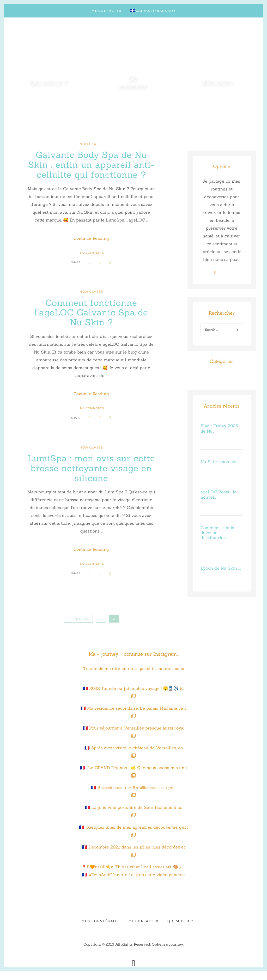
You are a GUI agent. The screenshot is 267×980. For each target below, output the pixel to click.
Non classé (91, 144)
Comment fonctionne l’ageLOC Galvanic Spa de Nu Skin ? (91, 322)
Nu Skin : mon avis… (220, 462)
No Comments (92, 262)
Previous (78, 628)
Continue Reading (91, 248)
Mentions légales (101, 930)
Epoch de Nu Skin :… (221, 568)
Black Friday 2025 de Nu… (219, 428)
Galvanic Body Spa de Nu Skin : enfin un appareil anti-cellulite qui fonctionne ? (91, 169)
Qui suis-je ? (180, 930)
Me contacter (107, 11)
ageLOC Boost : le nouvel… (219, 494)
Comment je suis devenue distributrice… (217, 533)
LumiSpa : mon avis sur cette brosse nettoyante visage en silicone (91, 477)
